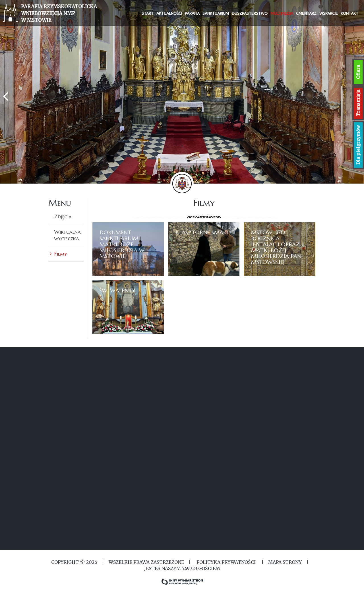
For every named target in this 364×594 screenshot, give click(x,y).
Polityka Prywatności (226, 562)
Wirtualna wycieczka (67, 235)
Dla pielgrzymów (358, 145)
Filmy (61, 254)
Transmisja (358, 103)
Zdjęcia (63, 216)
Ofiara (358, 72)
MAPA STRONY (285, 562)
